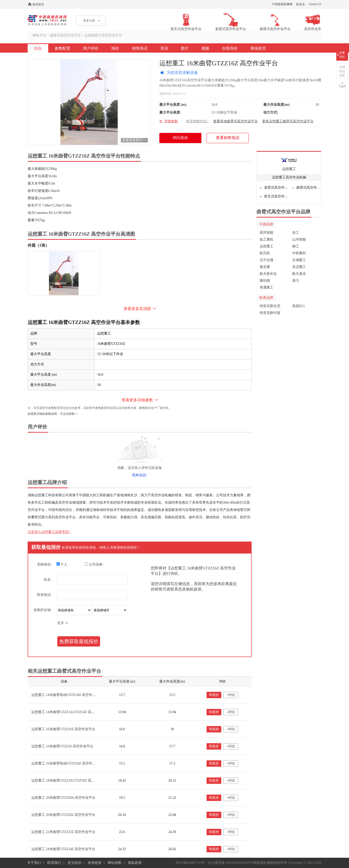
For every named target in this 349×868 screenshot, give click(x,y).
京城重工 (299, 260)
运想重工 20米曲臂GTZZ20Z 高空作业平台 (63, 815)
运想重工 (289, 169)
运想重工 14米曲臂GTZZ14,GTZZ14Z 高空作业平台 (70, 712)
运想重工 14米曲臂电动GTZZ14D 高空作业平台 (67, 695)
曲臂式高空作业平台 (65, 35)
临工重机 (267, 239)
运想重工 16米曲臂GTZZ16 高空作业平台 (62, 746)
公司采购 (94, 564)
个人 (62, 564)
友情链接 (94, 863)
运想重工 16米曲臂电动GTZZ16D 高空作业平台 (67, 763)
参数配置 (62, 48)
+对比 (231, 695)
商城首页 (258, 48)
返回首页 (38, 4)
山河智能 (299, 239)
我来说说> (140, 475)
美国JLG (299, 306)
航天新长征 (268, 274)
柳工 (296, 246)
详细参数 (171, 121)
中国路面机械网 (282, 4)
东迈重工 (299, 267)
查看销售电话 (228, 138)
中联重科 (299, 253)
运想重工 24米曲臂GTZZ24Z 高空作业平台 (63, 849)
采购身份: (44, 564)
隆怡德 (265, 281)
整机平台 (39, 35)
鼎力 (296, 281)
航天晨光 (299, 274)
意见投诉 (74, 863)
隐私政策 (135, 863)
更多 (61, 623)
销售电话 (140, 48)
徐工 (296, 233)
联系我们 (54, 863)
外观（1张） (38, 245)
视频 (205, 48)
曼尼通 (265, 267)
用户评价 (91, 48)
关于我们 (34, 863)
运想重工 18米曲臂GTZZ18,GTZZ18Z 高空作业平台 (70, 781)
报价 (115, 48)
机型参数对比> (198, 121)
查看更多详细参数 (137, 400)
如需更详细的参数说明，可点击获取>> (53, 414)
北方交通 (267, 260)
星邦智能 (267, 233)
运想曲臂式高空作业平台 (103, 35)
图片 (185, 48)
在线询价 (230, 48)
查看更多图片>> (134, 140)
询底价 (214, 695)
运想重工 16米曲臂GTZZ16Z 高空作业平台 (63, 729)
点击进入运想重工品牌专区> (49, 532)
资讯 (164, 48)
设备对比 (342, 55)
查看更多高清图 (137, 309)
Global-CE (315, 4)
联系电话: (44, 595)
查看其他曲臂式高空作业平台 (235, 121)
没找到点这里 (342, 71)
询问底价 (183, 139)
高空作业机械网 (47, 20)
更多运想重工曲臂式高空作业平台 (288, 121)
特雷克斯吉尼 (270, 306)
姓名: (48, 580)
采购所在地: (43, 610)
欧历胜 (265, 253)
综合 (38, 48)
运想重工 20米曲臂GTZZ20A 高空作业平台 (63, 798)
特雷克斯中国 (270, 313)
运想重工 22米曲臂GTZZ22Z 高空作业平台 (63, 832)
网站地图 (115, 863)
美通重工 (267, 287)
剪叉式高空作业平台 (277, 196)
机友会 (301, 4)
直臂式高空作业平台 (277, 188)
